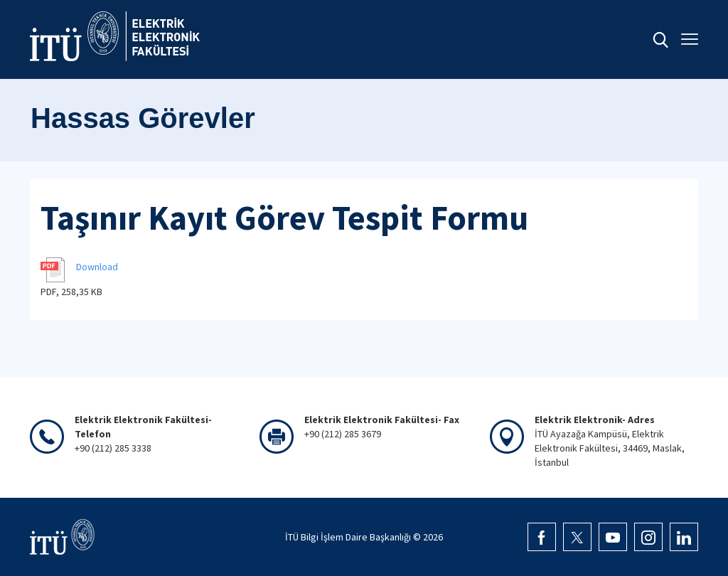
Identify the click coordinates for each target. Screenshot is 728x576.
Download (97, 267)
